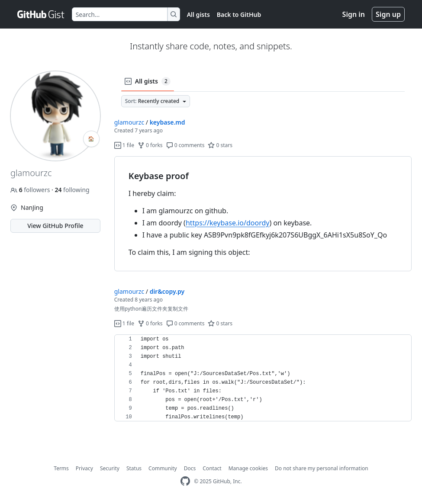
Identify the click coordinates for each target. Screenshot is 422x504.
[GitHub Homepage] (185, 481)
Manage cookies (248, 468)
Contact (212, 468)
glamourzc (129, 122)
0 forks (150, 145)
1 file (124, 145)
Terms (61, 468)
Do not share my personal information (322, 468)
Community (163, 468)
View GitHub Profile (55, 226)
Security (110, 468)
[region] (263, 214)
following (72, 190)
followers (31, 190)
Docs (190, 468)
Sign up (388, 14)
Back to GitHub (239, 14)
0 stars (220, 145)
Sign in (354, 14)
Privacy (84, 468)
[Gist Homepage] (41, 14)
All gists (198, 14)
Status (134, 468)
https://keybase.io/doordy (228, 223)
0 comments (185, 145)
